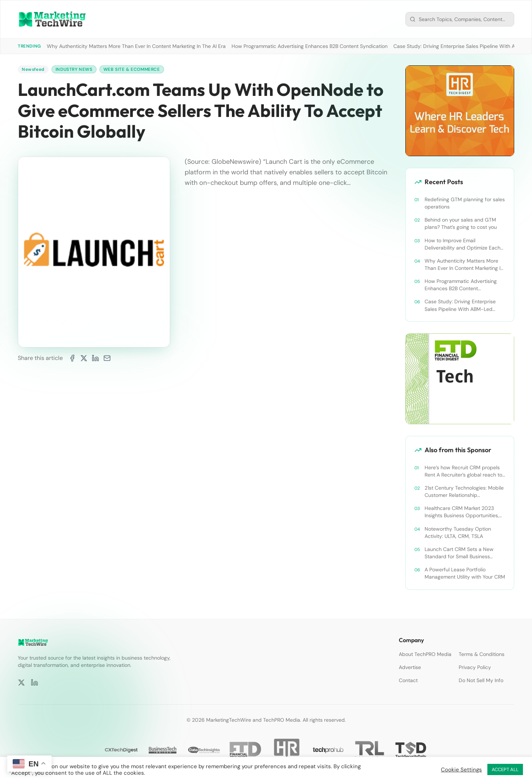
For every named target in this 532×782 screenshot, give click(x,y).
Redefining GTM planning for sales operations (465, 203)
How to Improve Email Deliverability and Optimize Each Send (463, 244)
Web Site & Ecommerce (132, 69)
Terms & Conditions (482, 654)
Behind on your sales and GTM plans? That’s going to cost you (461, 223)
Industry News (74, 69)
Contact (408, 680)
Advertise (410, 667)
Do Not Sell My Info (481, 680)
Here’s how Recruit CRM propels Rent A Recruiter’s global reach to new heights (463, 471)
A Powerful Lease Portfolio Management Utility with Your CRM (465, 573)
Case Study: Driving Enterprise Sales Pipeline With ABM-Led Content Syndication (460, 305)
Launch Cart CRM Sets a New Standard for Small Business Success (459, 553)
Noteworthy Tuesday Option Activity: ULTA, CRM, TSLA (458, 532)
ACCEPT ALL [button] (505, 769)
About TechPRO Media (425, 654)
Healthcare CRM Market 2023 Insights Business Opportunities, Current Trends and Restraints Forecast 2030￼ (462, 512)
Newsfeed (33, 69)
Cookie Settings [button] (461, 770)
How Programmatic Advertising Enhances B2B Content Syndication (310, 46)
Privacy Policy (475, 667)
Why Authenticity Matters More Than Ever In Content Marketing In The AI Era (136, 46)
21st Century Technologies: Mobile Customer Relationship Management (464, 492)
